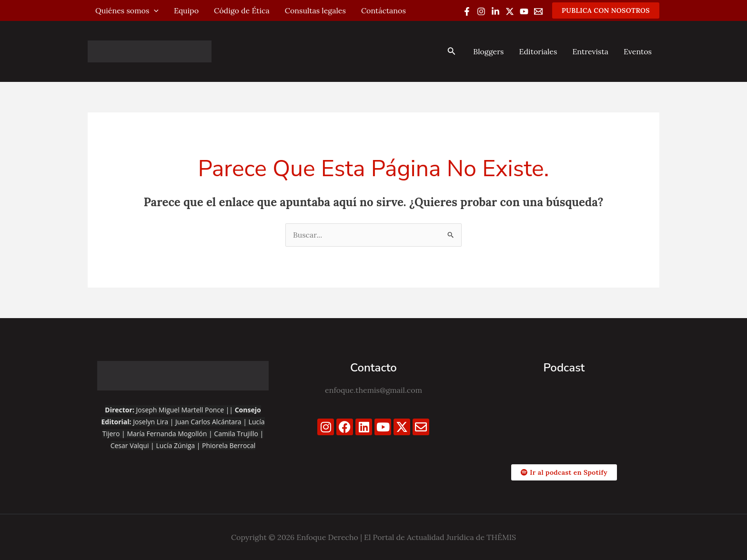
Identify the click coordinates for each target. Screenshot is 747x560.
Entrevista (590, 51)
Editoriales (538, 51)
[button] (606, 10)
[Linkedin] (495, 11)
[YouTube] (524, 11)
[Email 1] (538, 11)
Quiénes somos (127, 10)
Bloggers (488, 51)
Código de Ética (242, 10)
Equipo (186, 10)
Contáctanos (384, 10)
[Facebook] (467, 11)
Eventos (638, 51)
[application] (154, 10)
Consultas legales (315, 10)
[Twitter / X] (510, 11)
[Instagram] (481, 11)
